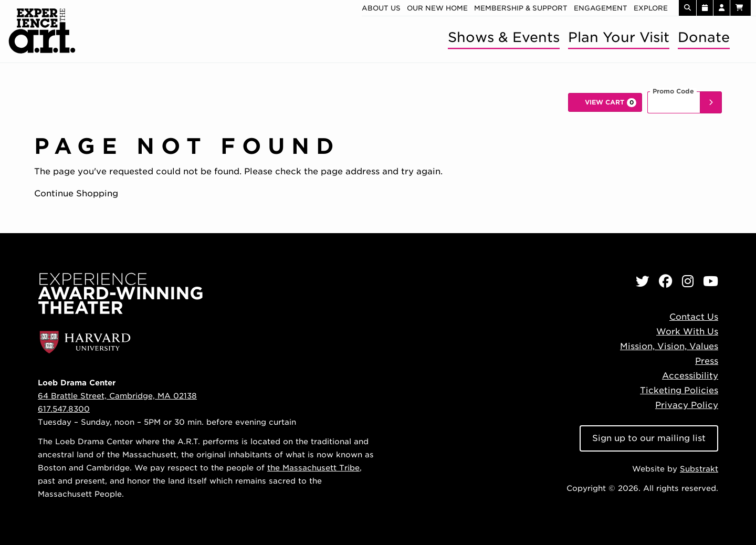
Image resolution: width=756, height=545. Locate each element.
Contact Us (694, 317)
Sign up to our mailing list (649, 438)
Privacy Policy (687, 405)
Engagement (601, 8)
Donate (704, 37)
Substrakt (699, 469)
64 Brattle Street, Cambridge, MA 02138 (117, 396)
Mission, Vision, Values (669, 346)
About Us (381, 8)
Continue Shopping (76, 193)
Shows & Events (504, 37)
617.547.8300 (64, 409)
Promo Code (673, 91)
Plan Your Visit (619, 37)
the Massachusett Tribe (313, 468)
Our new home (437, 8)
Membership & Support (521, 8)
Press (707, 361)
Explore (651, 8)
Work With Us (687, 332)
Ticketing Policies (679, 390)
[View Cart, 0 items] (605, 102)
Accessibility (690, 376)
